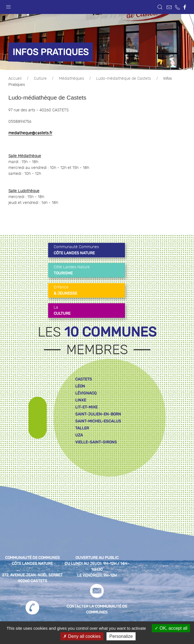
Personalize (121, 636)
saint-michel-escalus (98, 421)
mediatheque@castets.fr (30, 133)
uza (79, 435)
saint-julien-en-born (98, 414)
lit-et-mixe (86, 407)
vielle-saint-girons (96, 442)
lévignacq (86, 393)
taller (82, 428)
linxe (81, 400)
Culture (40, 79)
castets (84, 379)
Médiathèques (72, 79)
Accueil (15, 79)
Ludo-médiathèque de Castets (124, 79)
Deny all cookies (82, 636)
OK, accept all (171, 628)
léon (80, 386)
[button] (8, 6)
